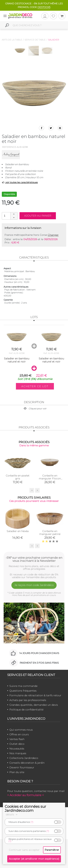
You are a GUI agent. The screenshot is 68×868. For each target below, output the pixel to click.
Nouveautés (17, 749)
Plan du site (17, 772)
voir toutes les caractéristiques (20, 182)
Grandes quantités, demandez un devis (34, 705)
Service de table (35, 40)
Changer (53, 235)
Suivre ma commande (23, 686)
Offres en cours (19, 734)
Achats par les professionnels (28, 700)
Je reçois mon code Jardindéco (34, 585)
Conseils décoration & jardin (27, 763)
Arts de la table (12, 40)
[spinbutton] (9, 216)
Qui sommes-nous (21, 730)
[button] (14, 214)
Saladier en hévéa (18, 531)
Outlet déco (17, 744)
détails (12, 814)
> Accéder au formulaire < (25, 795)
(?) (32, 822)
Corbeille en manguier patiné (50, 533)
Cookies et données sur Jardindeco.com (25, 808)
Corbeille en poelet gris (18, 477)
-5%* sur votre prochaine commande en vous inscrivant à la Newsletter (34, 559)
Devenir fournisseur (22, 767)
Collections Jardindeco (24, 758)
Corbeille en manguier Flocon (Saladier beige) (50, 478)
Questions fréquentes (23, 691)
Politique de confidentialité (26, 710)
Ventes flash (17, 739)
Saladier (54, 40)
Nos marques (18, 753)
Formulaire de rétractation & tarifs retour (35, 695)
